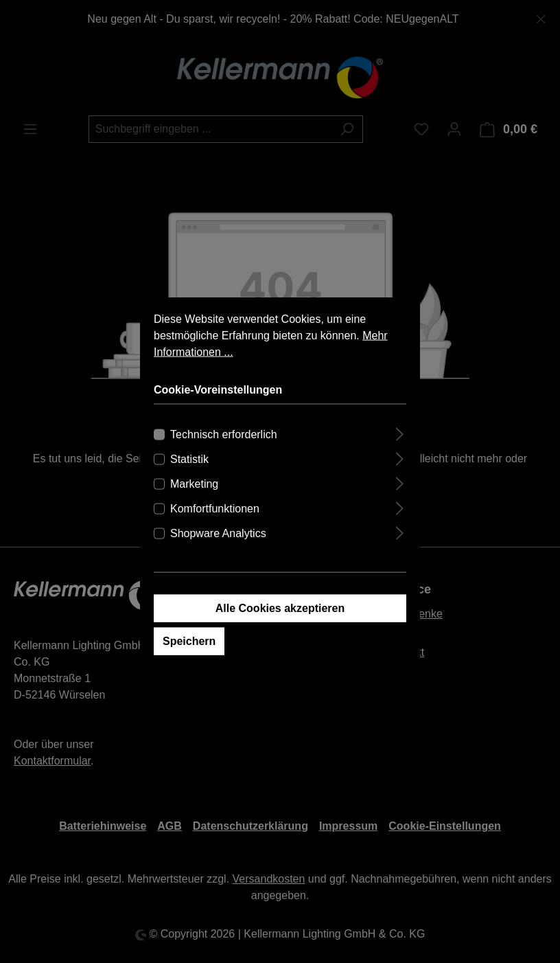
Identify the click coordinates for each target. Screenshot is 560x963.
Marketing (194, 503)
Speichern (189, 660)
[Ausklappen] (400, 452)
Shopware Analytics (218, 553)
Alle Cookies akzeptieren (280, 627)
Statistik (189, 478)
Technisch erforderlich (224, 454)
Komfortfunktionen (215, 528)
